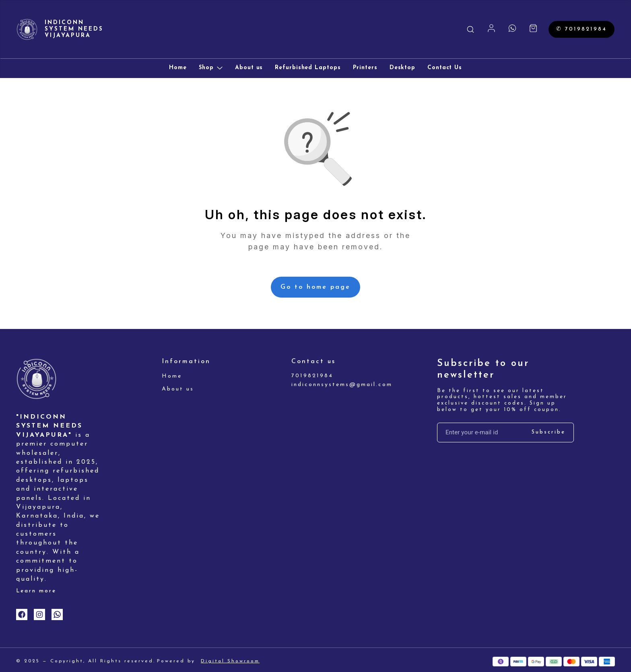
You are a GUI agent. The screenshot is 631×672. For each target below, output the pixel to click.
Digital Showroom (230, 661)
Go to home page (315, 287)
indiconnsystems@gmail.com (336, 385)
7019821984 (312, 376)
